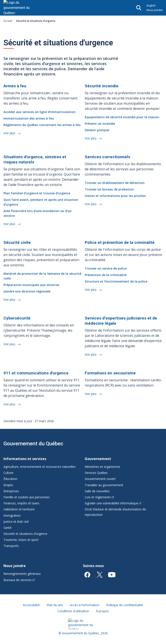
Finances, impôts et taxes (21, 503)
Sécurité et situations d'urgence (25, 534)
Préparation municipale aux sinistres (31, 285)
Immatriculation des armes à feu (29, 118)
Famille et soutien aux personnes (27, 497)
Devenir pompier (97, 130)
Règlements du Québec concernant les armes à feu (42, 125)
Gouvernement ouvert (100, 479)
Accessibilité (31, 605)
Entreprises (11, 491)
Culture (8, 473)
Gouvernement (98, 459)
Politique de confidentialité (125, 605)
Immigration (12, 515)
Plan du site (55, 605)
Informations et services (25, 459)
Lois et (99, 497)
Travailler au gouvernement (104, 485)
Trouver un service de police (106, 268)
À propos (102, 611)
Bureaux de (19, 580)
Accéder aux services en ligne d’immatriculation (39, 112)
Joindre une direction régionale (27, 291)
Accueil (8, 21)
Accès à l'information (85, 605)
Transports (11, 546)
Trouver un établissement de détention (115, 183)
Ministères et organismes (102, 467)
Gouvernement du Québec (33, 444)
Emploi (8, 485)
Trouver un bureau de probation (109, 189)
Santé (7, 528)
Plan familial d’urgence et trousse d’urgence (37, 193)
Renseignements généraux (22, 574)
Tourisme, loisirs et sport (21, 540)
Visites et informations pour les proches (115, 196)
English (151, 6)
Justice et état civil (16, 522)
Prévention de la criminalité (106, 275)
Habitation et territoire (19, 509)
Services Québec (96, 473)
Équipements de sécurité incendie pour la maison (122, 117)
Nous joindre (155, 10)
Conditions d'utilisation (73, 611)
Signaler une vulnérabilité (113, 503)
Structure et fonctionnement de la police (116, 281)
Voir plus (10, 133)
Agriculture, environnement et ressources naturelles (40, 467)
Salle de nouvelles (97, 491)
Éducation (10, 479)
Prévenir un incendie (100, 124)
